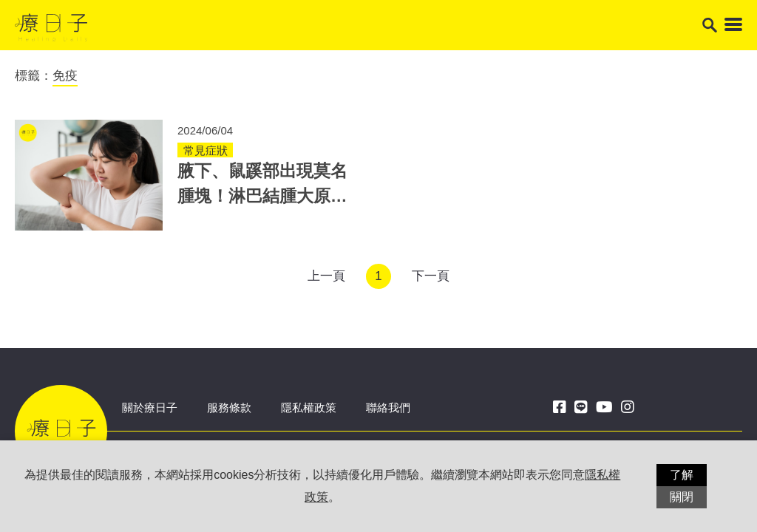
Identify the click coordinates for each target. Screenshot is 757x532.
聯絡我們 (388, 407)
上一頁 (326, 276)
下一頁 (431, 276)
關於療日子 (150, 407)
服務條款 (229, 407)
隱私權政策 (309, 407)
